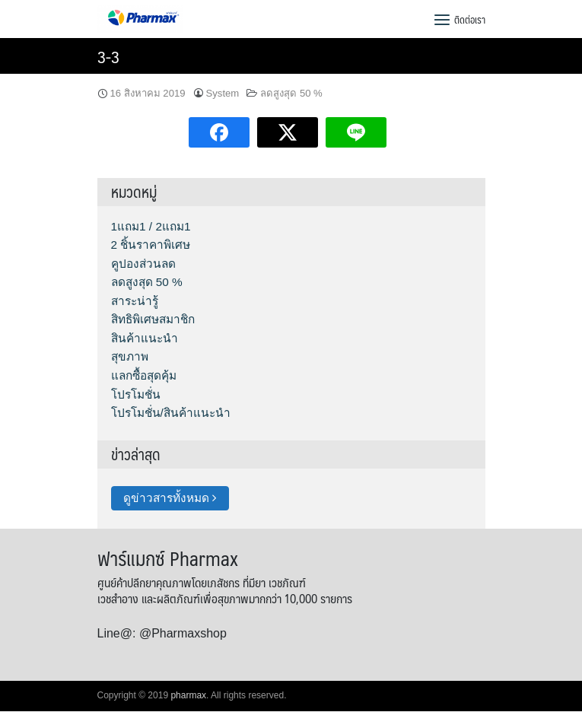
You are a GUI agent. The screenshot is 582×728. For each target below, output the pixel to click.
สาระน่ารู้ (135, 301)
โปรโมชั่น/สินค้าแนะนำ (171, 413)
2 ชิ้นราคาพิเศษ (151, 245)
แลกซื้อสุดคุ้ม (144, 375)
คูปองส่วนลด (143, 264)
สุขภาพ (130, 356)
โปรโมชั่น (136, 394)
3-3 (108, 56)
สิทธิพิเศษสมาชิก (153, 319)
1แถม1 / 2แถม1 (151, 226)
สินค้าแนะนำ (145, 338)
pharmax (188, 695)
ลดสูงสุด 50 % (291, 93)
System (223, 93)
